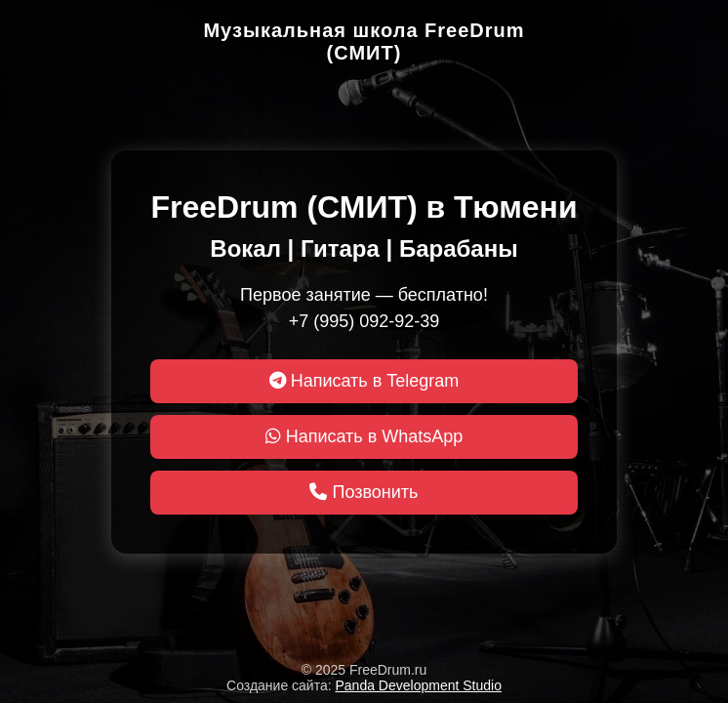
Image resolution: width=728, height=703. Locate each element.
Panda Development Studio (419, 685)
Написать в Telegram (364, 381)
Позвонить (364, 492)
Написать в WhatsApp (364, 436)
